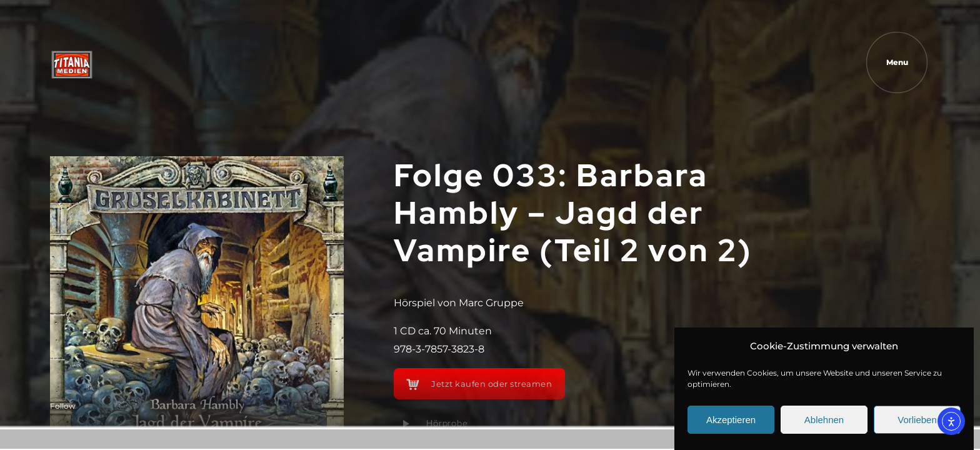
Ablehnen (824, 420)
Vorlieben (917, 420)
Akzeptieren (731, 420)
